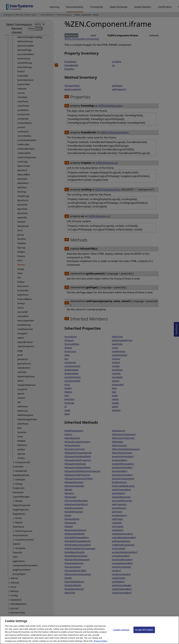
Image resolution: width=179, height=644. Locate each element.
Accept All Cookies (144, 633)
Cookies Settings (121, 633)
